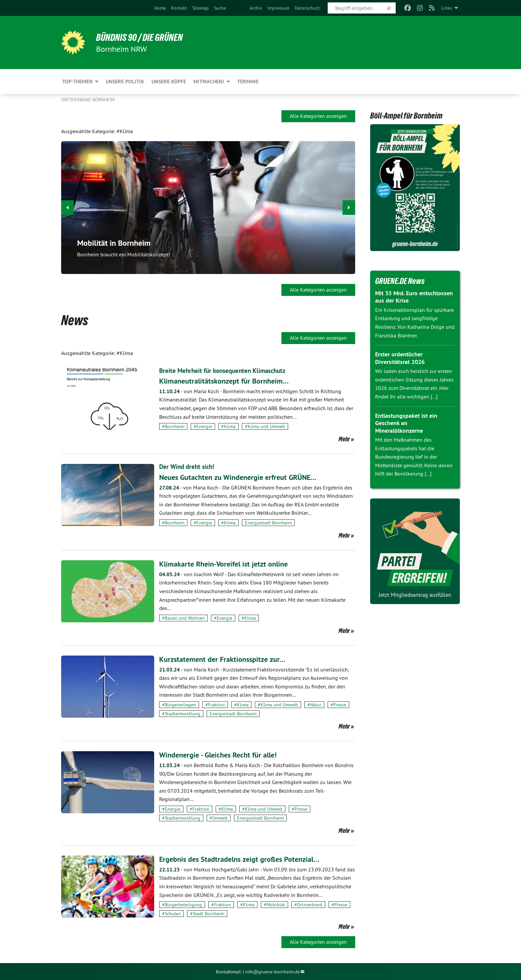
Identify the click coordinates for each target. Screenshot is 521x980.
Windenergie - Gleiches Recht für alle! (222, 754)
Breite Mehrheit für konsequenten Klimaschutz (225, 371)
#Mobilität (274, 904)
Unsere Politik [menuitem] (125, 82)
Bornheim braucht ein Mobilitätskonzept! (124, 254)
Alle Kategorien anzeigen (318, 116)
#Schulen (171, 913)
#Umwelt (219, 818)
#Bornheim (173, 426)
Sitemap (201, 8)
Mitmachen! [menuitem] (209, 82)
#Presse (338, 704)
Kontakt (179, 8)
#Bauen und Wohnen (183, 617)
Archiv (256, 8)
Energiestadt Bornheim (268, 522)
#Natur (314, 704)
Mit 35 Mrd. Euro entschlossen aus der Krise (414, 297)
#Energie (203, 426)
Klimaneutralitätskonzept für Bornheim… (228, 381)
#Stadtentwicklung (181, 713)
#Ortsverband (308, 904)
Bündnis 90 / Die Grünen (144, 37)
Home (160, 8)
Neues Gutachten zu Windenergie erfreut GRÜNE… (244, 477)
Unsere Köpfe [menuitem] (169, 82)
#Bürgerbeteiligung (182, 904)
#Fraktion (215, 704)
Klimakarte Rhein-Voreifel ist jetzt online (228, 563)
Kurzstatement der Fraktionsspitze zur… (226, 659)
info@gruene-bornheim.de (272, 971)
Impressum (278, 8)
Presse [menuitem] (238, 4)
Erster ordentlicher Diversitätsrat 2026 (400, 358)
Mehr (344, 439)
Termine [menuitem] (248, 82)
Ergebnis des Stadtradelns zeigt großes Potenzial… (245, 859)
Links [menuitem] (447, 8)
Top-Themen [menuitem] (77, 82)
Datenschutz (307, 8)
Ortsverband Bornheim (88, 100)
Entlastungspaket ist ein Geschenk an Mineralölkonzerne (406, 423)
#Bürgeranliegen (179, 704)
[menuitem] (160, 8)
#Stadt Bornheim (207, 913)
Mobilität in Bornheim (114, 243)
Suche (220, 8)
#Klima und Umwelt (265, 426)
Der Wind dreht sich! (188, 467)
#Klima (228, 426)
